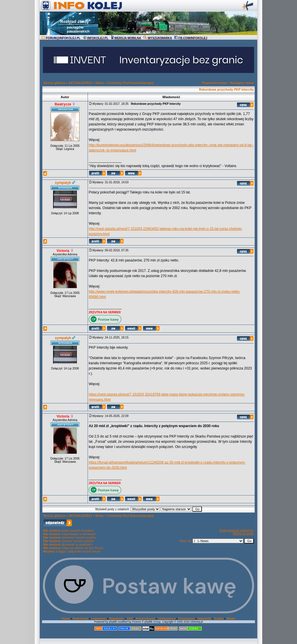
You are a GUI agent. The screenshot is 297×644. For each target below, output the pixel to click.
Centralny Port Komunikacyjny (131, 83)
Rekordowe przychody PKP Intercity (226, 89)
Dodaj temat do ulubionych (237, 530)
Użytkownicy (167, 619)
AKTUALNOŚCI (80, 83)
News (100, 83)
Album (231, 619)
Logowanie (99, 619)
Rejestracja (80, 619)
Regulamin (116, 619)
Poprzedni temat (214, 83)
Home (66, 619)
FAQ (130, 619)
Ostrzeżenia (186, 619)
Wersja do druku (243, 534)
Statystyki (204, 619)
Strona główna (54, 83)
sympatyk (63, 183)
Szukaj (219, 619)
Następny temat (242, 83)
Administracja (145, 619)
